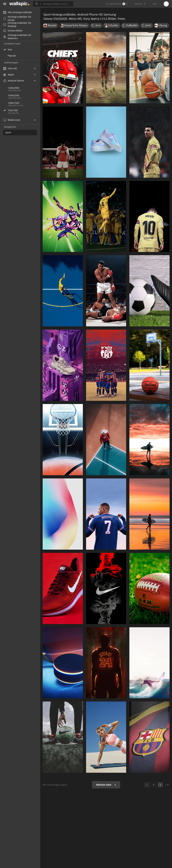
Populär (12, 56)
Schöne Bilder (13, 31)
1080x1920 (13, 103)
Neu (10, 49)
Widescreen (12, 120)
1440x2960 (13, 88)
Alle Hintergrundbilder (18, 12)
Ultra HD (10, 68)
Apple (9, 74)
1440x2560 (13, 95)
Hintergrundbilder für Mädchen (17, 37)
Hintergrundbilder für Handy (17, 18)
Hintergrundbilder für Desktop (17, 25)
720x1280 (24, 110)
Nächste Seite (106, 785)
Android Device (14, 81)
